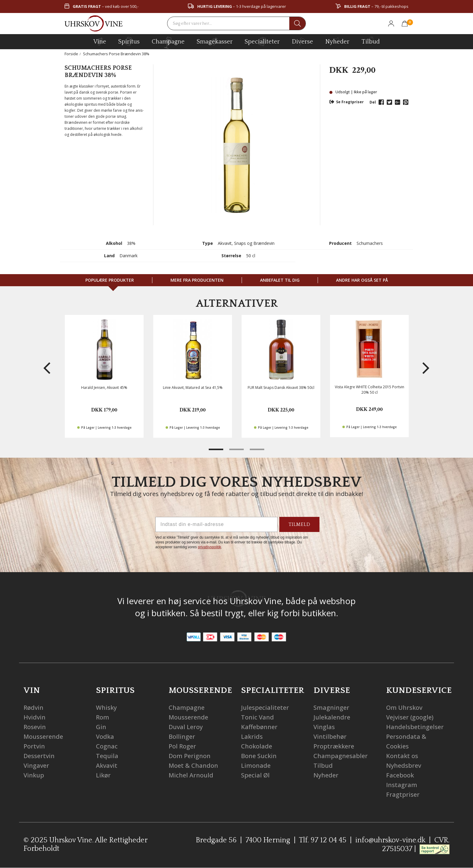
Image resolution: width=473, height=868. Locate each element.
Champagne (187, 708)
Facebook (400, 775)
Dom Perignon (190, 756)
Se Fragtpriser (347, 102)
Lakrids (252, 737)
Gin (101, 727)
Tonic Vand (257, 717)
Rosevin (35, 727)
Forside (71, 54)
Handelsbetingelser (415, 727)
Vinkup (34, 775)
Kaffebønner (259, 727)
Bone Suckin (259, 756)
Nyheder (337, 41)
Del (373, 102)
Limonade (256, 766)
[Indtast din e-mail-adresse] (216, 524)
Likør (103, 775)
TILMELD (299, 524)
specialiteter (262, 41)
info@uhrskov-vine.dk (390, 840)
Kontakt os (402, 756)
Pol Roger (182, 746)
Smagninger (331, 708)
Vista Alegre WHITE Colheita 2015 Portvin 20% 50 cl (370, 389)
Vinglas (324, 727)
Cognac (107, 746)
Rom (103, 717)
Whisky (106, 708)
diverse (302, 41)
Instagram (402, 785)
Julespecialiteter (265, 708)
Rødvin (33, 708)
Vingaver (36, 766)
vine (100, 41)
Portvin (34, 746)
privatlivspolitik (210, 547)
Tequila (107, 756)
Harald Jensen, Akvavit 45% (104, 388)
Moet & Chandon (193, 766)
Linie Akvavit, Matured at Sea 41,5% (193, 388)
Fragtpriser (403, 794)
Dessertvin (39, 756)
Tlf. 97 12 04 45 (323, 840)
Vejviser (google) (410, 717)
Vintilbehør (330, 737)
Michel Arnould (191, 775)
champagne (168, 43)
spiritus (129, 41)
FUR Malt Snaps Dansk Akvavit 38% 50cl (281, 388)
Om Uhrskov (404, 708)
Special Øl (255, 775)
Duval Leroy (186, 727)
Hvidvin (35, 717)
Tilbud (371, 41)
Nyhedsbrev (404, 766)
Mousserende (43, 737)
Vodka (105, 737)
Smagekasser (215, 41)
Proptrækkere (334, 746)
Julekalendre (332, 717)
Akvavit (107, 766)
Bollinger (182, 737)
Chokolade (257, 746)
